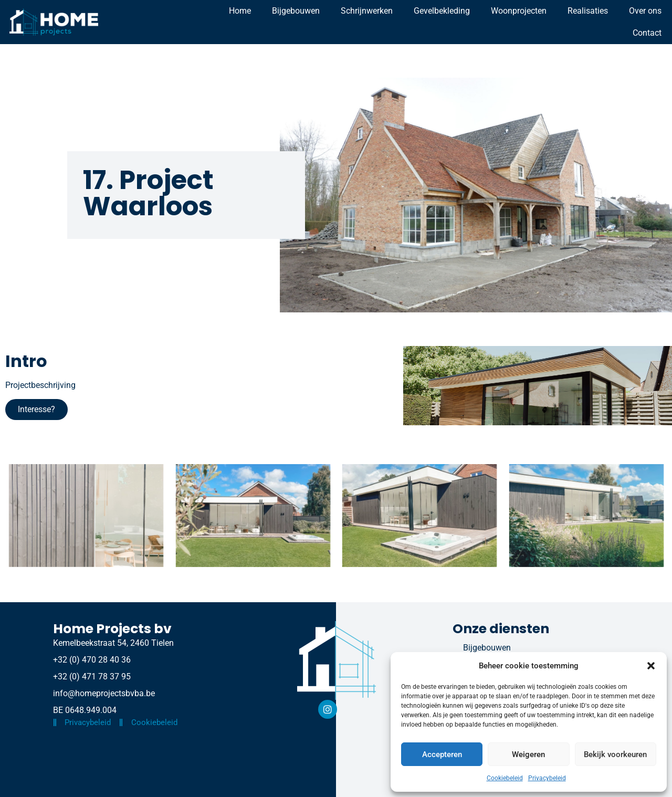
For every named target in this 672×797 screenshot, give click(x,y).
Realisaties (588, 11)
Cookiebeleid (505, 778)
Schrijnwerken (367, 11)
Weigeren (528, 754)
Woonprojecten (519, 11)
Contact (647, 33)
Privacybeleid (547, 778)
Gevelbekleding (442, 11)
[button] (651, 666)
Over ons (645, 11)
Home (240, 11)
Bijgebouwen (296, 11)
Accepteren (442, 754)
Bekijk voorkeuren (615, 754)
